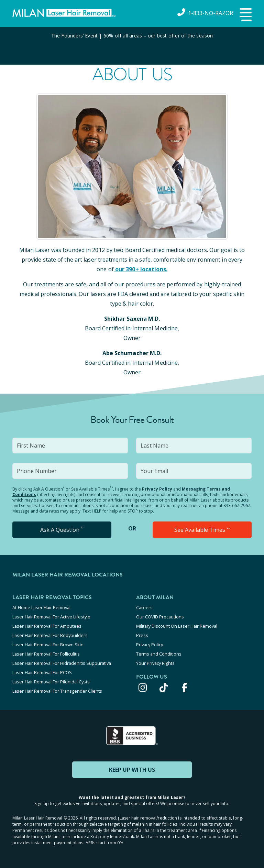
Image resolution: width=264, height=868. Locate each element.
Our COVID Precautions (160, 617)
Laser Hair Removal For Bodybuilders (50, 635)
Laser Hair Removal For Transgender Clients (57, 691)
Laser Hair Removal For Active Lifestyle (51, 617)
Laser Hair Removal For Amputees (47, 626)
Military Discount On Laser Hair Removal (177, 626)
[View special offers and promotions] (132, 46)
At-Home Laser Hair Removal (41, 607)
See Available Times (202, 530)
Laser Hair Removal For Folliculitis (46, 654)
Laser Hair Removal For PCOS (42, 672)
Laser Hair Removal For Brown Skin (48, 645)
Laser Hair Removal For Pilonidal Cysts (51, 682)
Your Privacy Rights (155, 663)
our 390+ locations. (141, 269)
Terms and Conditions (159, 654)
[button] (245, 15)
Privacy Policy (157, 489)
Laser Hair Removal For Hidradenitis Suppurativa (62, 663)
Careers (144, 607)
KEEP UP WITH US (132, 770)
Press (142, 635)
